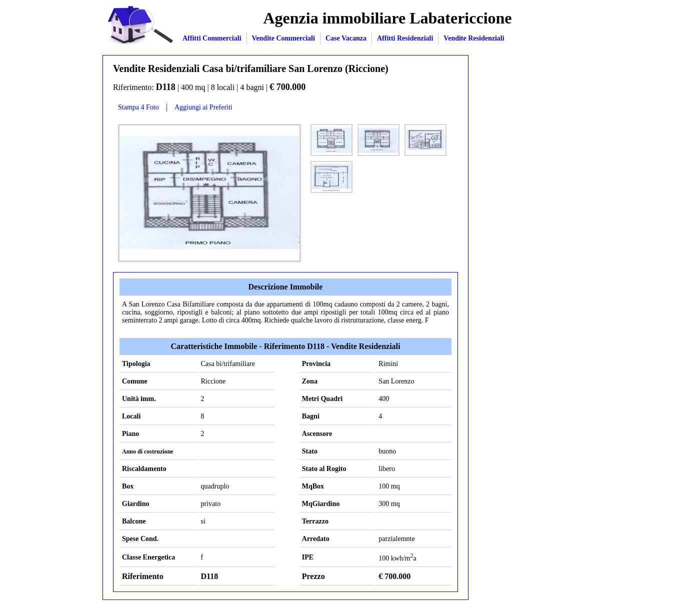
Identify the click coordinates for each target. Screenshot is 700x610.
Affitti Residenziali (405, 38)
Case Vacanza (346, 38)
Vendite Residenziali (474, 38)
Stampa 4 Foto (138, 107)
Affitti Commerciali (212, 38)
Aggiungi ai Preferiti (203, 107)
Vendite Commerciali (283, 38)
